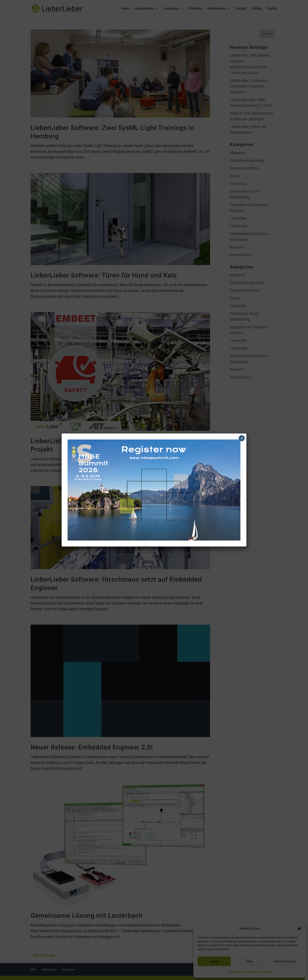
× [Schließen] (242, 438)
